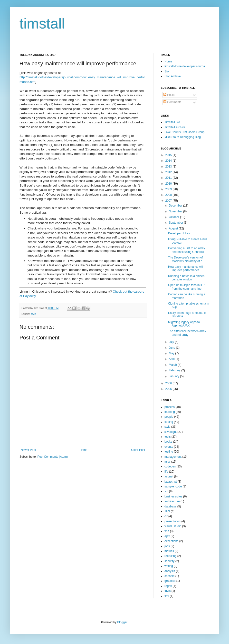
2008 (169, 195)
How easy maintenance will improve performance (186, 268)
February (175, 370)
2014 (169, 161)
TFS (167, 511)
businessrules (173, 496)
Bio (167, 71)
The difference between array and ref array (187, 333)
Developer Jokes (179, 233)
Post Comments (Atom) (52, 457)
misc (167, 462)
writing (169, 566)
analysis (170, 571)
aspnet (169, 476)
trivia (167, 591)
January (174, 376)
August (174, 228)
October (174, 217)
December (176, 206)
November (176, 211)
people (169, 417)
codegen (170, 466)
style (33, 314)
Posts (169, 95)
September (176, 223)
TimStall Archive (175, 127)
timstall (42, 24)
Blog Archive (173, 76)
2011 (169, 178)
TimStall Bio (172, 122)
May (172, 353)
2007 (169, 201)
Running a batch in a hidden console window (186, 278)
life (166, 472)
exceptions (171, 541)
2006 (169, 383)
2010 (169, 184)
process (170, 407)
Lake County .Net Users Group (184, 132)
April (172, 359)
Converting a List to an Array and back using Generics (186, 250)
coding (169, 422)
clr (166, 516)
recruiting (170, 556)
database (170, 506)
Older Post (138, 450)
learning (170, 412)
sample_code (173, 486)
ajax (167, 536)
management (173, 457)
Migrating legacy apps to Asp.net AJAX (184, 324)
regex (168, 586)
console (169, 576)
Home (84, 450)
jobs (167, 546)
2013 (169, 167)
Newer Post (28, 450)
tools (167, 437)
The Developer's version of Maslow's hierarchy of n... (186, 259)
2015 (169, 155)
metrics (169, 551)
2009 (169, 189)
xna (167, 531)
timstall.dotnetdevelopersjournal (185, 66)
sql (166, 491)
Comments (172, 102)
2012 (169, 172)
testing (169, 452)
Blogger (122, 622)
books (168, 442)
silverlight (171, 432)
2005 (169, 389)
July (172, 342)
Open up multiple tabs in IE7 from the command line (186, 287)
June (172, 348)
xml (167, 596)
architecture (172, 501)
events (169, 447)
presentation (172, 521)
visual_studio (173, 526)
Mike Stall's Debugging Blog (183, 137)
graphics (170, 581)
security (169, 561)
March (173, 365)
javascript (171, 482)
